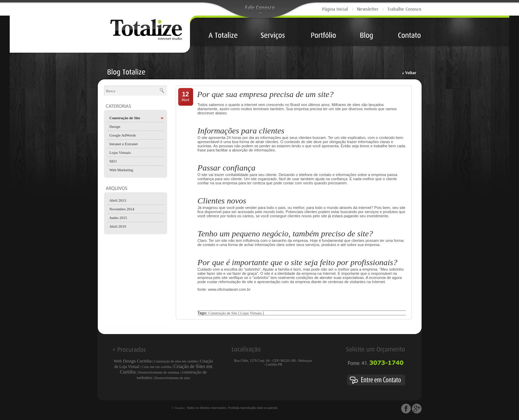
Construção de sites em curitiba (176, 361)
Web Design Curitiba (133, 361)
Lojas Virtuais (120, 152)
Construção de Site (125, 118)
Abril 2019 (118, 226)
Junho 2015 (118, 218)
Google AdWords (123, 135)
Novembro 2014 (122, 209)
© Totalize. (179, 408)
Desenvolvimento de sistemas (159, 372)
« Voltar (409, 73)
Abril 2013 (118, 200)
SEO (113, 161)
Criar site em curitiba (157, 367)
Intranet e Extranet (124, 144)
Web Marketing (121, 170)
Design (115, 126)
